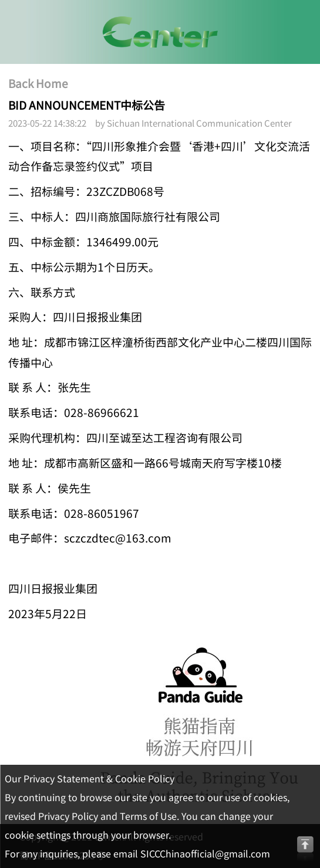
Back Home (38, 84)
